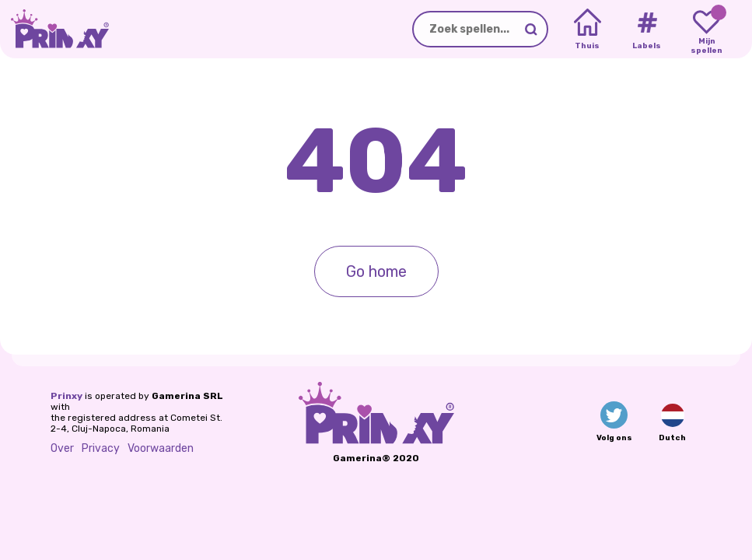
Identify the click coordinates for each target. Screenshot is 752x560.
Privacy (101, 448)
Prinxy (66, 396)
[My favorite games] (707, 30)
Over (62, 448)
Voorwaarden (161, 448)
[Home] (588, 30)
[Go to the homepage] (54, 29)
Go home (376, 271)
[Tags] (647, 30)
